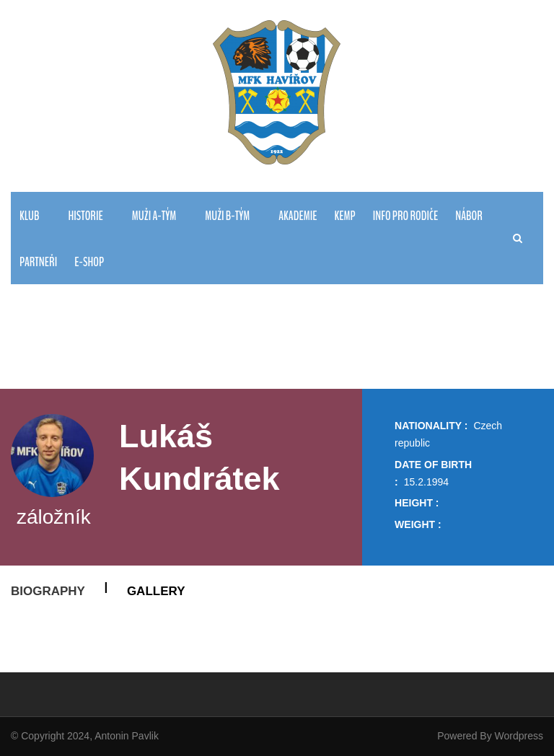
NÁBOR (469, 216)
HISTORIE (85, 216)
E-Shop (89, 262)
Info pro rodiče (406, 216)
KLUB (29, 216)
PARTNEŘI (38, 262)
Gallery (156, 591)
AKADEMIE (298, 216)
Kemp (344, 216)
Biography (48, 591)
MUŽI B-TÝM (227, 216)
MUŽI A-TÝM (154, 216)
